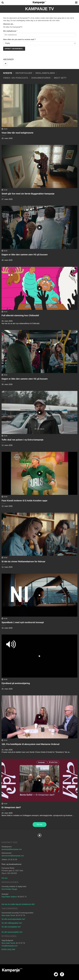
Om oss (5, 878)
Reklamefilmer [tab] (45, 73)
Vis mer (40, 824)
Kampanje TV (40, 9)
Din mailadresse (10, 31)
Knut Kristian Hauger (9, 889)
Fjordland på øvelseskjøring (16, 683)
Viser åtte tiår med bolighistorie (17, 133)
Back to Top (40, 835)
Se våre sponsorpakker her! (12, 932)
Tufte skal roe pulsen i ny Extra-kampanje (22, 440)
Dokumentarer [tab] (41, 78)
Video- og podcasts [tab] (16, 78)
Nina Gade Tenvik (8, 915)
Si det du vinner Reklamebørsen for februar (23, 561)
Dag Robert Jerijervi (9, 897)
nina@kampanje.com (10, 946)
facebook (62, 974)
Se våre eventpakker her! (11, 927)
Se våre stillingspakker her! (12, 923)
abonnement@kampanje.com (13, 856)
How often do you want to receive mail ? (19, 39)
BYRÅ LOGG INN (8, 949)
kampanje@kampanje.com (12, 849)
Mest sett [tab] (60, 78)
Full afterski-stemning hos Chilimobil (20, 315)
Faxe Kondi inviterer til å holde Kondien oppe (24, 501)
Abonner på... (9, 24)
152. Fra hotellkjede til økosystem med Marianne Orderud (31, 744)
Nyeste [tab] (8, 73)
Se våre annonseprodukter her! (13, 919)
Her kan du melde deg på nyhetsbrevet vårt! (18, 904)
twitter (56, 974)
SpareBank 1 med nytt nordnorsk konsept (23, 622)
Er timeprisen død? (11, 807)
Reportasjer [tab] (24, 73)
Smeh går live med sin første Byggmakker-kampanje (28, 194)
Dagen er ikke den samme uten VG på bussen (25, 255)
